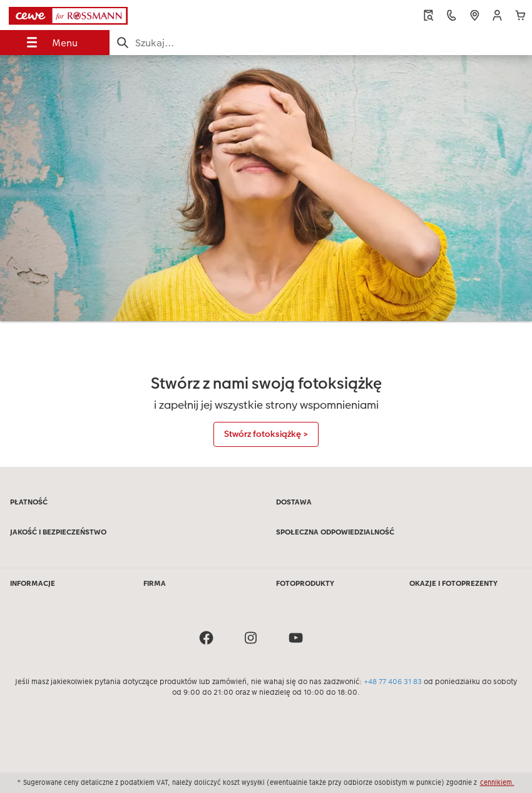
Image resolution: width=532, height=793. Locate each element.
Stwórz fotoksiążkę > (266, 434)
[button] (497, 15)
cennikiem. (497, 782)
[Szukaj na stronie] (321, 43)
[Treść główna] (266, 261)
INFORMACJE (33, 583)
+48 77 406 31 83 (393, 682)
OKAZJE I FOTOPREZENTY (453, 583)
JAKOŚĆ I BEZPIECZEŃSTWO (58, 532)
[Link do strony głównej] (101, 15)
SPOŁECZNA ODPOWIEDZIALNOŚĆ (335, 532)
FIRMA (155, 583)
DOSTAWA (294, 502)
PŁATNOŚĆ (29, 502)
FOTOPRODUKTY (305, 583)
